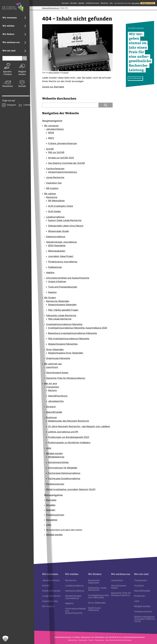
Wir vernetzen (51, 126)
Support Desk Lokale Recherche (65, 221)
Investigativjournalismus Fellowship (64, 325)
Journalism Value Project (61, 257)
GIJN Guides (54, 212)
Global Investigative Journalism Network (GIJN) (71, 490)
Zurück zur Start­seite (53, 87)
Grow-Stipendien (55, 350)
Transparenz (53, 387)
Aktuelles (73, 3)
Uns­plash (65, 73)
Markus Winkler (54, 73)
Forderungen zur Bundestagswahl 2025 (69, 437)
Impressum (83, 640)
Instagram (11, 105)
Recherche (52, 197)
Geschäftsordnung (58, 396)
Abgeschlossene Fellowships (63, 344)
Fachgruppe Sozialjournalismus (64, 479)
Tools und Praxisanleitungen (63, 287)
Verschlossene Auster (57, 373)
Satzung (52, 391)
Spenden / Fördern (7, 73)
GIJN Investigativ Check (61, 206)
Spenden (81, 3)
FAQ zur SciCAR (56, 153)
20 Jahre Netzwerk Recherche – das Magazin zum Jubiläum (79, 427)
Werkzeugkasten (57, 251)
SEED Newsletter (57, 246)
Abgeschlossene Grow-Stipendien (66, 353)
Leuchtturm (52, 367)
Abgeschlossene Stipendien (62, 305)
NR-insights (52, 189)
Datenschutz (73, 640)
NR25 (51, 138)
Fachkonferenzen (55, 169)
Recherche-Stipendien (58, 301)
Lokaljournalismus (55, 217)
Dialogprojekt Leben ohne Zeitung (66, 226)
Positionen (52, 418)
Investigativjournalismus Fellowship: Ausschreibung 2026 (78, 328)
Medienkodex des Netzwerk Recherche (68, 421)
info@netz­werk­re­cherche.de (133, 637)
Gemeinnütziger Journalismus (61, 242)
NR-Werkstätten (56, 201)
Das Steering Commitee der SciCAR (66, 163)
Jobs (111, 3)
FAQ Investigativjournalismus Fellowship (69, 339)
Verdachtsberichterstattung (62, 172)
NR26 (51, 133)
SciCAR (50, 149)
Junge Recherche (55, 178)
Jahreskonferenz (55, 129)
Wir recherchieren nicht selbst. (127, 3)
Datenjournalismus (56, 237)
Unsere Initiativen (57, 282)
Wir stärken (50, 194)
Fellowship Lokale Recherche (61, 316)
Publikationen (55, 267)
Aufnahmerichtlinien (58, 463)
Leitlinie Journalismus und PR (63, 432)
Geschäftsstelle (54, 412)
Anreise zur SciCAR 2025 (61, 158)
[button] (5, 639)
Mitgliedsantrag (56, 457)
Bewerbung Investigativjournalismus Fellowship (72, 333)
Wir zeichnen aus (53, 364)
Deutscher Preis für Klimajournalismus (66, 378)
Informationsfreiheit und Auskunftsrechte (68, 278)
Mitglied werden (22, 73)
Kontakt (22, 86)
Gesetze (52, 292)
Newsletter (7, 86)
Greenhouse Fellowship (58, 359)
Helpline (50, 273)
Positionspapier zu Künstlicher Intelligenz (69, 443)
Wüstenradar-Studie (58, 231)
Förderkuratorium (92, 3)
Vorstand (51, 407)
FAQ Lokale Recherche (60, 319)
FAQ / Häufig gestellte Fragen (63, 310)
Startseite (65, 3)
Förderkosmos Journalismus (63, 262)
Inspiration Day (54, 183)
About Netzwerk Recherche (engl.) (119, 640)
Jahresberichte (56, 401)
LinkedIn (27, 105)
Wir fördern (50, 298)
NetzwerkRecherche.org (51, 8)
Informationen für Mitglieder (63, 468)
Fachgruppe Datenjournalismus (64, 473)
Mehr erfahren (135, 78)
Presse (91, 640)
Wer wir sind (50, 384)
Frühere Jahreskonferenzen (63, 144)
